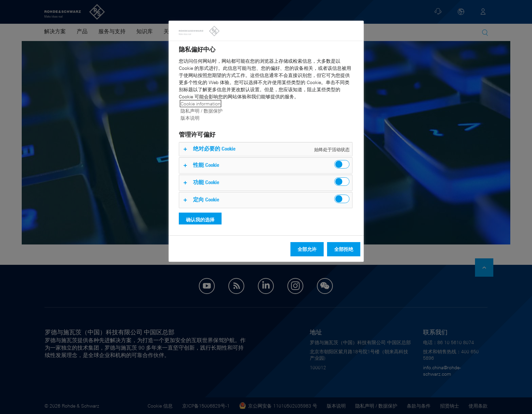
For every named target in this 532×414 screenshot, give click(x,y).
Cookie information (201, 104)
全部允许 (307, 249)
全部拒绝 (344, 249)
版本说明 (190, 118)
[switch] (342, 164)
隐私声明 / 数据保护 (202, 111)
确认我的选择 (200, 220)
